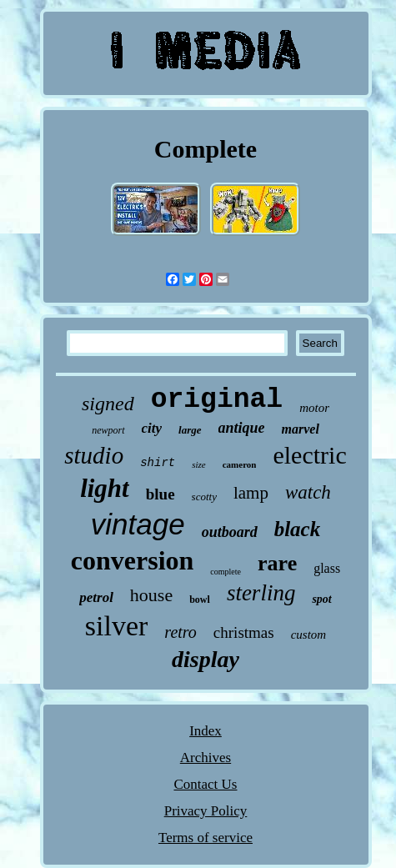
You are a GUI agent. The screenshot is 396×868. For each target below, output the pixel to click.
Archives (206, 758)
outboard (230, 532)
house (151, 595)
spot (321, 599)
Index (206, 731)
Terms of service (206, 838)
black (298, 529)
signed (108, 404)
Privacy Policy (206, 811)
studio (94, 455)
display (206, 659)
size (199, 464)
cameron (240, 464)
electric (309, 455)
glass (327, 568)
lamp (251, 493)
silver (117, 626)
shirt (158, 463)
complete (226, 572)
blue (160, 494)
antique (242, 428)
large (190, 430)
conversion (133, 560)
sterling (261, 593)
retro (180, 632)
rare (277, 563)
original (217, 400)
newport (108, 430)
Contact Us (205, 784)
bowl (200, 600)
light (105, 488)
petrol (96, 597)
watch (308, 492)
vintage (138, 524)
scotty (204, 497)
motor (314, 408)
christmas (244, 632)
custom (309, 635)
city (152, 428)
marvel (301, 429)
